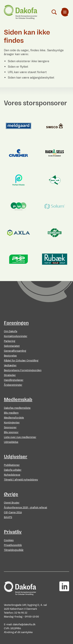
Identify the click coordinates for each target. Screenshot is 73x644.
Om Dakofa (11, 331)
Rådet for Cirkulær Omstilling (21, 360)
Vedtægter (10, 365)
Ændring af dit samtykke (18, 632)
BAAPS (8, 517)
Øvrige (11, 494)
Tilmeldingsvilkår (14, 550)
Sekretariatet (12, 346)
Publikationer (12, 465)
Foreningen (16, 323)
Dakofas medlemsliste (17, 408)
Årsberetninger (13, 385)
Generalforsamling (15, 351)
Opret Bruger (12, 503)
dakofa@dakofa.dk (24, 624)
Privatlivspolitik (13, 545)
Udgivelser (16, 456)
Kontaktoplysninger (16, 336)
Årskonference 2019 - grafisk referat (26, 507)
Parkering (10, 341)
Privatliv (13, 532)
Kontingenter (12, 422)
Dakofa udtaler (13, 470)
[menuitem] (65, 12)
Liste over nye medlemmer (20, 437)
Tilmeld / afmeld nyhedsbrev (21, 480)
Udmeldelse (11, 442)
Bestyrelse (10, 356)
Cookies (9, 540)
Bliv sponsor (11, 432)
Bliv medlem (11, 413)
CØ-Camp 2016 (13, 512)
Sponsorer (10, 427)
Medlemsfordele (14, 418)
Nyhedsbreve (12, 475)
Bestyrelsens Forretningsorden (23, 370)
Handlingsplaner (14, 380)
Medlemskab (18, 399)
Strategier (10, 375)
